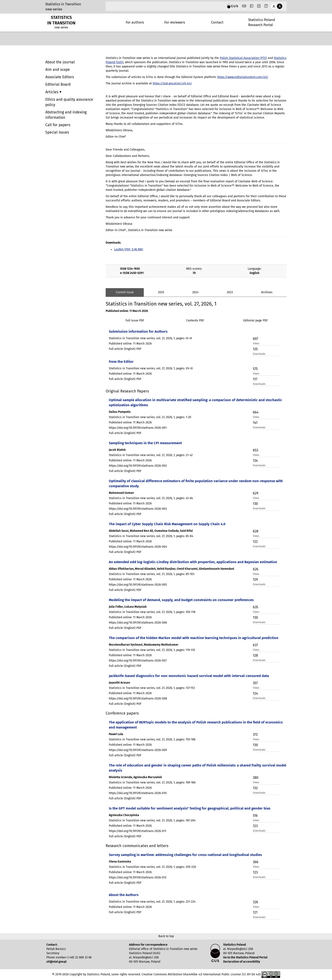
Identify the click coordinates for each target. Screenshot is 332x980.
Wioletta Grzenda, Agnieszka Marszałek (135, 777)
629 (256, 493)
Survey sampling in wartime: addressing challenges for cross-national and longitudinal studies (185, 855)
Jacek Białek (117, 450)
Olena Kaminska (120, 862)
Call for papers (58, 125)
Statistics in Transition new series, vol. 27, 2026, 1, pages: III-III (150, 338)
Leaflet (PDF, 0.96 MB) (129, 249)
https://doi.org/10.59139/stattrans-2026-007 (138, 661)
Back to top (166, 936)
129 (255, 579)
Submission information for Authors (138, 331)
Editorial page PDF (256, 320)
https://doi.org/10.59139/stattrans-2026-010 (138, 793)
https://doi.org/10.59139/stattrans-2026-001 (138, 428)
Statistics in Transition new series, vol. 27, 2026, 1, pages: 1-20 (150, 417)
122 (255, 542)
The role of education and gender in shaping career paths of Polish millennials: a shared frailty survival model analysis (198, 768)
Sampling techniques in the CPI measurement (145, 443)
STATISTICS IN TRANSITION (61, 20)
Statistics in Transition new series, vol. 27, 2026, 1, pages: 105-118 (152, 612)
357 (255, 683)
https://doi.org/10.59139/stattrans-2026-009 (138, 750)
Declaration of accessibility (242, 962)
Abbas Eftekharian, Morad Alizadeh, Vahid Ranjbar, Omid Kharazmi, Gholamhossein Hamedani (172, 569)
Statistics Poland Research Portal (262, 22)
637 (255, 645)
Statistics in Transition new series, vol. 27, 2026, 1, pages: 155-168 (152, 739)
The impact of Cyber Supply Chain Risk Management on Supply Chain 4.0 (167, 524)
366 (256, 862)
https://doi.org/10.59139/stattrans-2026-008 (138, 699)
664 (256, 412)
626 (256, 569)
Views (256, 343)
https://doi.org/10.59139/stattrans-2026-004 (138, 547)
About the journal (60, 62)
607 (255, 339)
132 (255, 788)
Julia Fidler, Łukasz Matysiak (128, 607)
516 (255, 815)
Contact (217, 22)
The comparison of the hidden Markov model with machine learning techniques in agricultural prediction (194, 638)
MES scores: (194, 269)
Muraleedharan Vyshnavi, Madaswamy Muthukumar (144, 645)
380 (256, 778)
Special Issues (57, 132)
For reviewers (175, 22)
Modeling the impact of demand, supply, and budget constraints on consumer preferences (181, 600)
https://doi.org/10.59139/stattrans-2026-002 (138, 466)
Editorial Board (58, 84)
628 (256, 531)
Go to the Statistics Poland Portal (245, 957)
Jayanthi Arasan (119, 683)
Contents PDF (195, 320)
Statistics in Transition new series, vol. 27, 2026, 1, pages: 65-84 (151, 536)
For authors (135, 22)
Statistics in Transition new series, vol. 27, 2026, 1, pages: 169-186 (152, 782)
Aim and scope (58, 70)
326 (255, 902)
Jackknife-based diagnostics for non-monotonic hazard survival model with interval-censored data (189, 676)
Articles (52, 92)
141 (255, 423)
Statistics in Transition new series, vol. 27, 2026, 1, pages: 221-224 (152, 902)
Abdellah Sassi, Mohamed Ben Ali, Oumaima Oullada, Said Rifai (151, 531)
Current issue (125, 292)
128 (255, 655)
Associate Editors (60, 77)
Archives (267, 292)
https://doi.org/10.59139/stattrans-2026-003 (138, 509)
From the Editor (121, 362)
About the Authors (124, 895)
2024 (195, 292)
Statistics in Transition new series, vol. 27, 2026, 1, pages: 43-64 (151, 498)
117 (255, 379)
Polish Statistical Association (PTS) (243, 58)
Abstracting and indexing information (66, 115)
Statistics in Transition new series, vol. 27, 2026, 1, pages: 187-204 (152, 820)
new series (54, 9)
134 (255, 461)
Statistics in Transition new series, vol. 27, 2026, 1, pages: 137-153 (152, 688)
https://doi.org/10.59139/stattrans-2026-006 (138, 623)
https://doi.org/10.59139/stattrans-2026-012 (138, 877)
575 (255, 369)
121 (255, 912)
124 (255, 693)
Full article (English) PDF (125, 349)
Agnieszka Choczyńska (124, 815)
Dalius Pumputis (120, 412)
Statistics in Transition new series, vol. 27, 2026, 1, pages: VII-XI (151, 368)
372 (255, 734)
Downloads (259, 354)
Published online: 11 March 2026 (127, 311)
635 (255, 607)
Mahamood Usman (121, 493)
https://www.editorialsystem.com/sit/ (243, 77)
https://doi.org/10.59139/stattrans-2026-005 (138, 585)
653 (255, 450)
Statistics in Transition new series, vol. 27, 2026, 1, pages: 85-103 (152, 574)
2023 (230, 292)
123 (255, 826)
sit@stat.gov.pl (56, 962)
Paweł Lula (116, 734)
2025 (161, 292)
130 (255, 504)
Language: (255, 269)
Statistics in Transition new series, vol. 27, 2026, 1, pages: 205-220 (152, 867)
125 (255, 349)
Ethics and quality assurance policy (69, 102)
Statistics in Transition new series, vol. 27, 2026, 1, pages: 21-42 (151, 455)
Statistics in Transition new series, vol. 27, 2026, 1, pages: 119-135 (152, 650)
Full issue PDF (135, 320)
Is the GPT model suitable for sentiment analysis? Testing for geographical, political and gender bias (190, 808)
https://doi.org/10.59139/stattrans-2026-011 (138, 831)
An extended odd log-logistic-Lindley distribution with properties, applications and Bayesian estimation (193, 562)
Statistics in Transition (63, 4)
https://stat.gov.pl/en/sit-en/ (172, 83)
